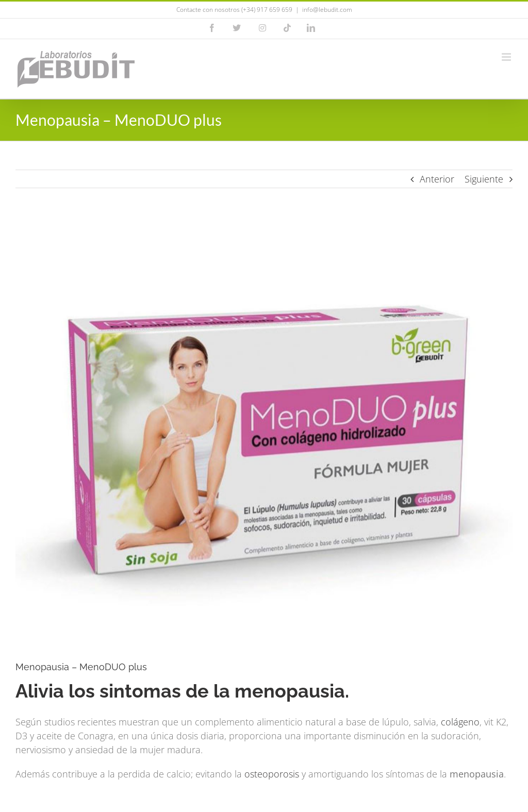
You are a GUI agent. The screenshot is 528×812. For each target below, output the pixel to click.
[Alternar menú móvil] (507, 57)
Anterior (437, 179)
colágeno (460, 722)
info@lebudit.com (327, 10)
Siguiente (484, 179)
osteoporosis (272, 774)
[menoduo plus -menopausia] (264, 433)
